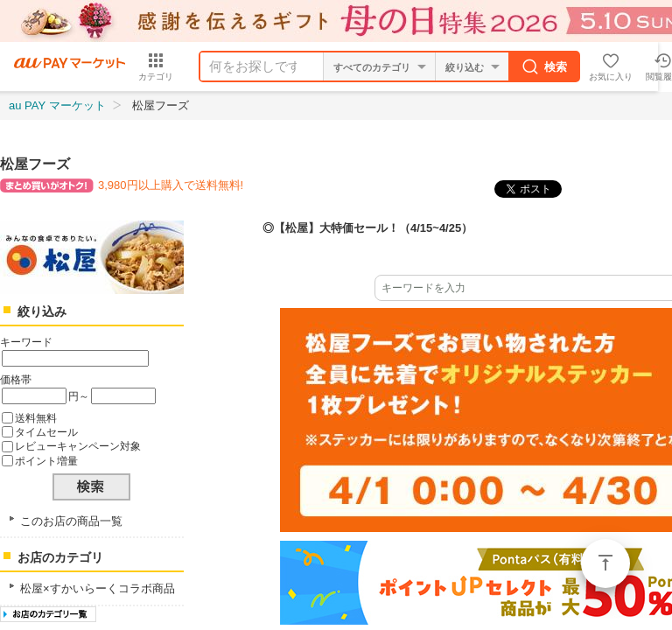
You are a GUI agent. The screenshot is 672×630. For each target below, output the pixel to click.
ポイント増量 (46, 461)
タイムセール (46, 432)
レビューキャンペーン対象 (78, 446)
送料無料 (36, 418)
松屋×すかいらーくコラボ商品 (98, 588)
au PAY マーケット (57, 105)
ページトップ (605, 563)
